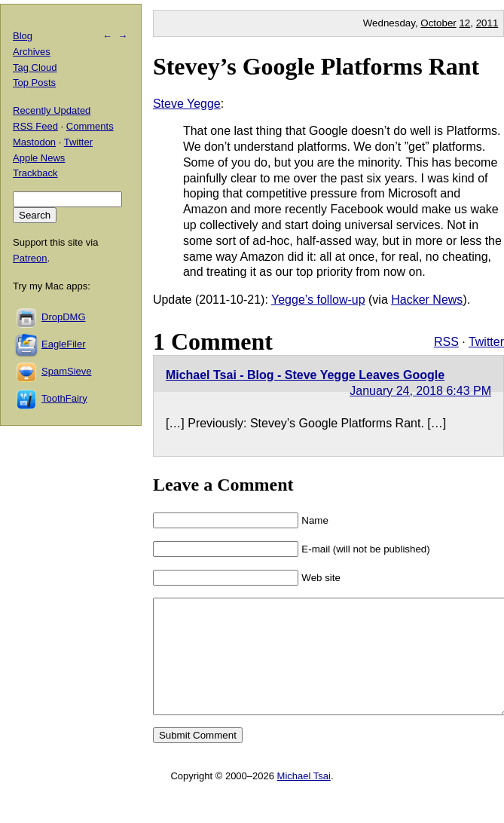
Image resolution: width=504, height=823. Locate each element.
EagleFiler (64, 344)
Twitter (486, 342)
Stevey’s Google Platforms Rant (316, 66)
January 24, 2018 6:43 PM (420, 391)
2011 (487, 23)
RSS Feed (35, 126)
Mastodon (34, 142)
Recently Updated (52, 110)
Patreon (30, 258)
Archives (32, 52)
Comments (90, 126)
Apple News (39, 158)
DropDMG (64, 317)
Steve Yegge (187, 104)
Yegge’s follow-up (318, 300)
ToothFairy (64, 398)
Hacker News (427, 300)
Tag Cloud (35, 67)
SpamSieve (66, 371)
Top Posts (34, 83)
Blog (23, 36)
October (438, 23)
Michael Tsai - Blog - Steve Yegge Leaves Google (305, 375)
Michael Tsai (304, 799)
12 (464, 23)
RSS (446, 342)
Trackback (35, 173)
